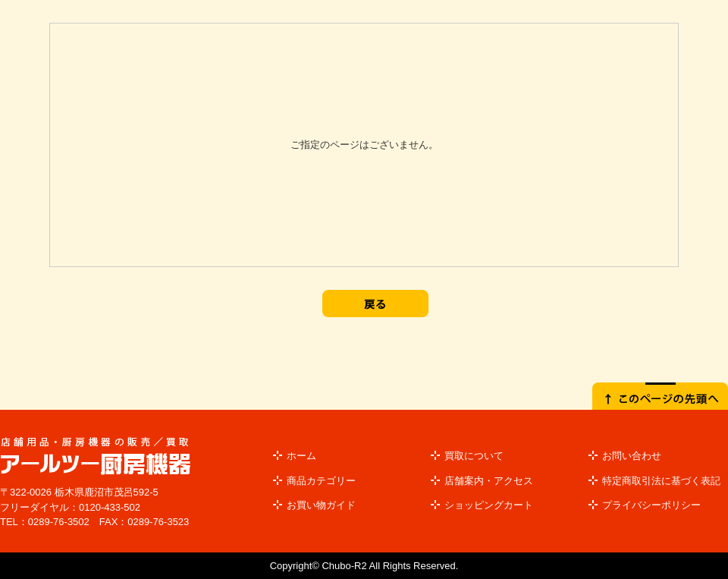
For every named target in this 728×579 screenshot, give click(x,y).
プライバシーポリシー (651, 505)
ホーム (301, 456)
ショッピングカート (489, 505)
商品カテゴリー (321, 481)
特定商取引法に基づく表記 (661, 481)
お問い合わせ (632, 456)
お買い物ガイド (321, 505)
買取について (474, 456)
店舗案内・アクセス (489, 481)
